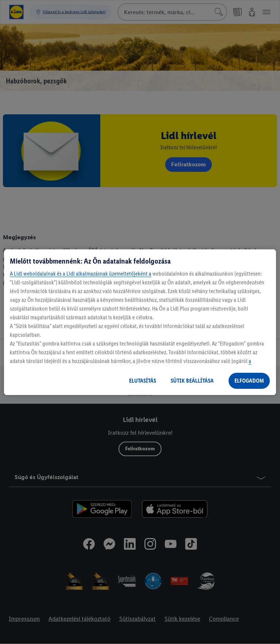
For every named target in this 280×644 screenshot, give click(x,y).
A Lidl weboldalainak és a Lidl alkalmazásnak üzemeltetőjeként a (81, 274)
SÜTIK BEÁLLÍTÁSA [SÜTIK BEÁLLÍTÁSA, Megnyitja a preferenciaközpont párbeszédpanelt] (192, 381)
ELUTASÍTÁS (143, 381)
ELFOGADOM (249, 381)
